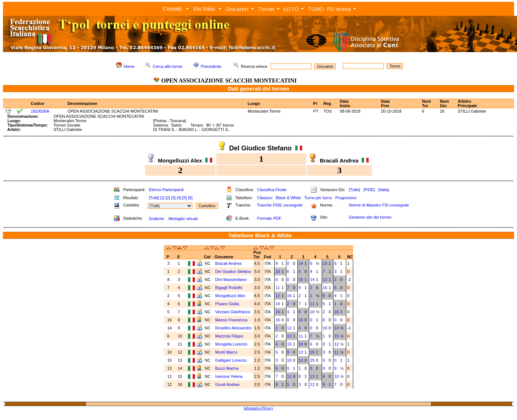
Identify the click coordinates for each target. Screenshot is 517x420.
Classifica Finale (272, 190)
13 (289, 336)
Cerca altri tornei (168, 66)
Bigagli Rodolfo (229, 288)
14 (301, 263)
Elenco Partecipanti (166, 190)
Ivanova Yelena (229, 376)
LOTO (291, 9)
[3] (173, 198)
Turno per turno (318, 198)
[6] (190, 198)
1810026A (40, 111)
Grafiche (156, 219)
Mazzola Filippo (229, 336)
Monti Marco (226, 352)
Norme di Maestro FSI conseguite (379, 205)
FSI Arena (339, 9)
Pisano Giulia (227, 304)
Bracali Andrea (228, 263)
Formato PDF (269, 218)
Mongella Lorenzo (231, 344)
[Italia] (384, 190)
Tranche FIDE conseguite (280, 205)
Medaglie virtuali (183, 219)
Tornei (266, 9)
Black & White (288, 198)
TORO (316, 9)
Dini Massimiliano (231, 280)
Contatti (172, 9)
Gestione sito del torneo (370, 217)
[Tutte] (355, 190)
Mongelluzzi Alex (230, 296)
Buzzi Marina (227, 368)
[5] (185, 198)
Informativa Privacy (258, 408)
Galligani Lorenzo (231, 360)
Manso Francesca (231, 320)
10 (325, 263)
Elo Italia (204, 9)
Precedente (211, 66)
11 (278, 288)
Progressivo (346, 198)
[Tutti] (154, 198)
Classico (265, 198)
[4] (179, 198)
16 (301, 280)
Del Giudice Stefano (233, 271)
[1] (162, 198)
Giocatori (237, 9)
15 (325, 288)
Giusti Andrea (227, 384)
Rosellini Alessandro (233, 328)
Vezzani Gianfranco (233, 312)
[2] (168, 198)
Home (129, 66)
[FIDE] (369, 190)
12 (325, 280)
